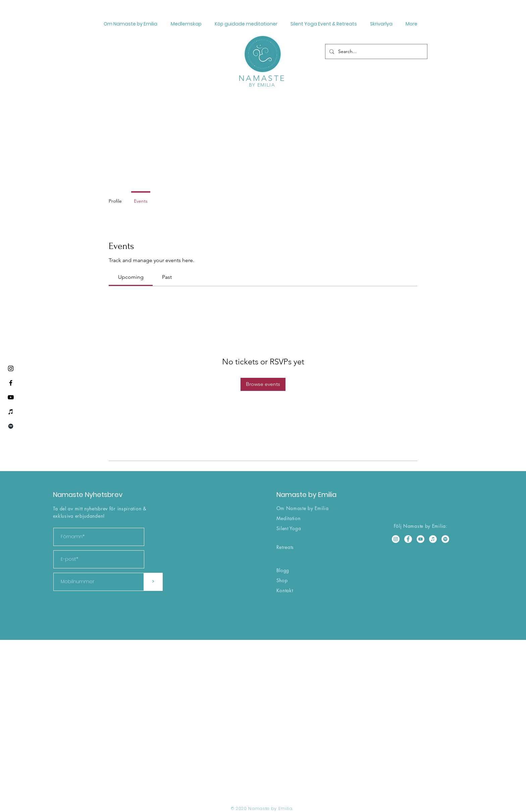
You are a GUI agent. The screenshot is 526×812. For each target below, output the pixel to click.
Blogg (283, 570)
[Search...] (376, 52)
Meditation (288, 518)
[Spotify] (11, 426)
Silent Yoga (289, 528)
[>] (153, 582)
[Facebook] (11, 383)
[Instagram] (11, 368)
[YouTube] (11, 397)
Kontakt (285, 590)
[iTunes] (11, 412)
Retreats (285, 547)
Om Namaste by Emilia (303, 508)
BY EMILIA (262, 85)
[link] (131, 277)
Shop (282, 580)
